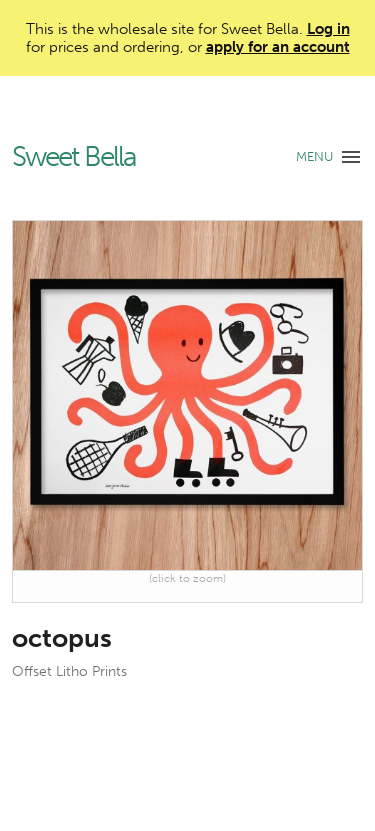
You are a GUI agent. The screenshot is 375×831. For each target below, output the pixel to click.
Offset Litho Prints (69, 671)
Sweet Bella (74, 157)
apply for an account (278, 47)
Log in (328, 29)
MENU (314, 156)
